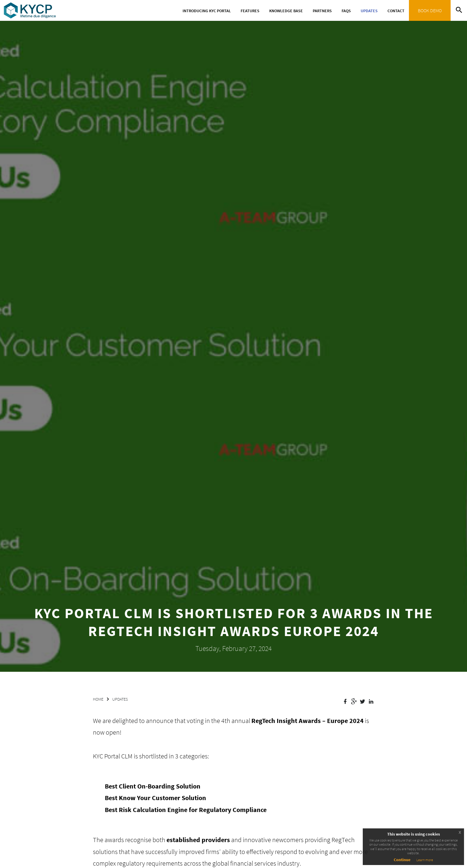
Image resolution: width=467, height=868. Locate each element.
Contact (396, 11)
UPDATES (120, 699)
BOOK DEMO (430, 10)
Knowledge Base (286, 11)
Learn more (425, 860)
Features (250, 11)
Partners (322, 11)
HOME (98, 699)
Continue (402, 860)
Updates (369, 11)
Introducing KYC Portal (207, 11)
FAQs (346, 11)
